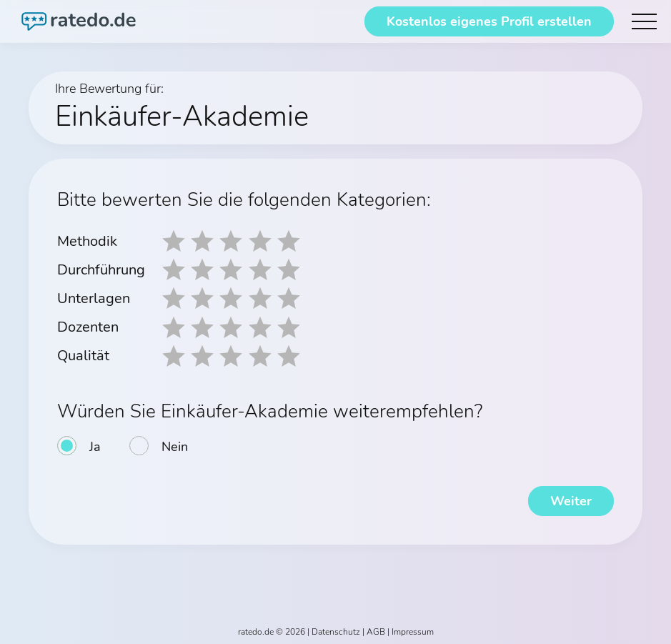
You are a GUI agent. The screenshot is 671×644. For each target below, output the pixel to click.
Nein (175, 446)
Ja (95, 446)
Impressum (413, 631)
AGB (376, 631)
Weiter (571, 500)
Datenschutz (336, 631)
